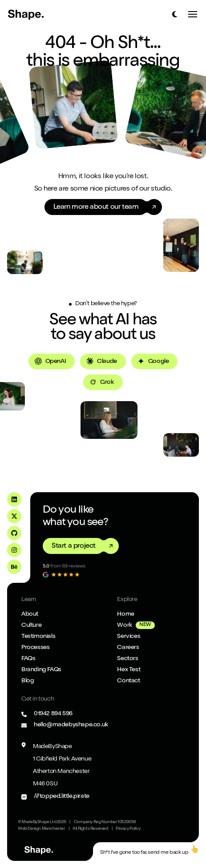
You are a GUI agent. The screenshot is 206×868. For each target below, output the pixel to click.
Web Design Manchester (41, 829)
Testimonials (38, 637)
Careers (128, 648)
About (30, 614)
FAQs (28, 659)
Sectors (127, 659)
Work (124, 625)
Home (125, 614)
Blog (28, 681)
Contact (128, 681)
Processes (35, 648)
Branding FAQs (41, 670)
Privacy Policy (128, 829)
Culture (31, 625)
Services (129, 637)
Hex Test (129, 670)
